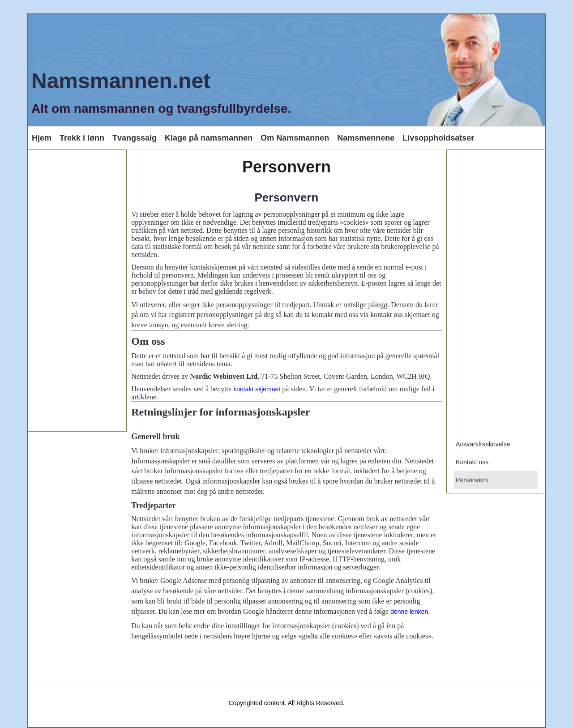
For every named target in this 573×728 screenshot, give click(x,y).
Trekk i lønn (82, 138)
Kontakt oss (472, 462)
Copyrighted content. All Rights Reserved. (286, 703)
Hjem (42, 138)
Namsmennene (366, 138)
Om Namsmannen (295, 138)
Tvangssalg (135, 138)
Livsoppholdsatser (438, 138)
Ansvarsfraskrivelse (483, 444)
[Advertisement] (77, 291)
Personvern (286, 197)
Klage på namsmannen (209, 138)
